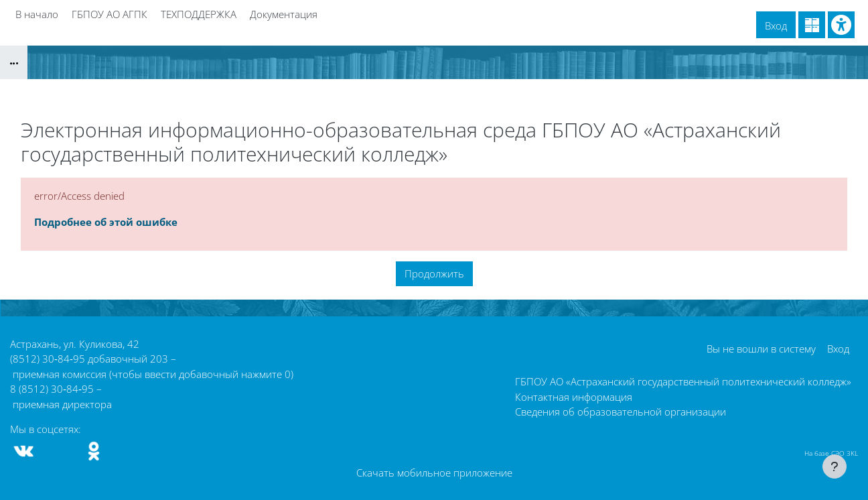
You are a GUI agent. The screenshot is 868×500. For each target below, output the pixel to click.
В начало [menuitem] (37, 14)
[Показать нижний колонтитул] (835, 466)
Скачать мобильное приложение (434, 473)
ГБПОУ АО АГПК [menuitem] (110, 14)
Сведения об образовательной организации (621, 412)
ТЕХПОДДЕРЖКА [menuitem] (199, 14)
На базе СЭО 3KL (831, 453)
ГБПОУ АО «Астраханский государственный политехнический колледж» (683, 381)
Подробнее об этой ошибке (106, 222)
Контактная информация (574, 397)
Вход (776, 25)
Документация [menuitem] (284, 14)
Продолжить (434, 273)
